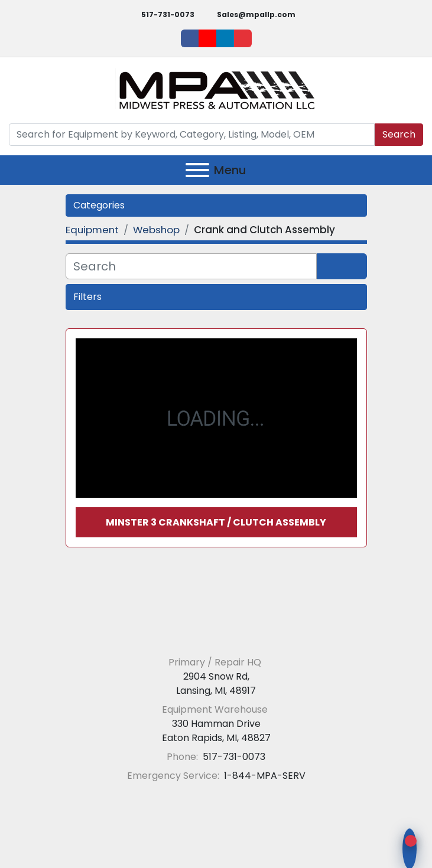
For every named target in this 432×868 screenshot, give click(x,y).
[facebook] (190, 38)
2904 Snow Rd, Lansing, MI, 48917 (216, 683)
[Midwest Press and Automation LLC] (216, 633)
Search (399, 134)
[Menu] (197, 170)
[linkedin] (225, 38)
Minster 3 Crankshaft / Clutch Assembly (216, 522)
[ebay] (243, 38)
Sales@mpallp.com (256, 14)
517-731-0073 (168, 14)
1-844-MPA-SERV (264, 776)
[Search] (192, 135)
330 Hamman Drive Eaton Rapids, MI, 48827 (216, 731)
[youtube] (207, 38)
